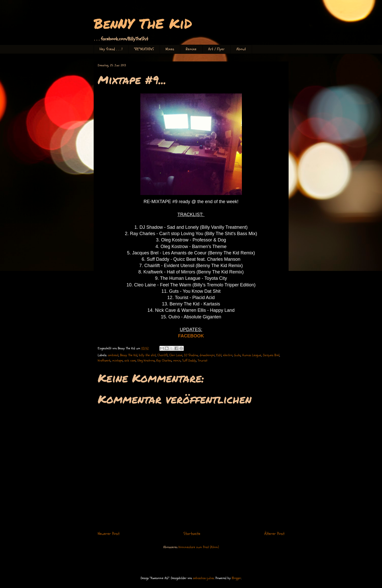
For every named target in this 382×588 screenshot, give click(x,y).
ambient (113, 355)
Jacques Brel (271, 355)
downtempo (207, 355)
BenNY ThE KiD (143, 23)
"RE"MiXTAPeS (144, 49)
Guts (237, 355)
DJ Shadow (191, 355)
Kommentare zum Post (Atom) (199, 547)
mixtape (118, 361)
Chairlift (163, 355)
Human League (252, 355)
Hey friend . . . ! (111, 49)
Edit (219, 355)
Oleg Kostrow (146, 361)
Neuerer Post (109, 534)
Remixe (191, 49)
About (241, 49)
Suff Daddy (189, 361)
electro (228, 355)
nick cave (130, 361)
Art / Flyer (216, 49)
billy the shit (147, 355)
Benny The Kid (129, 355)
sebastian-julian (203, 578)
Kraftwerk (104, 361)
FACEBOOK (191, 336)
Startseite (192, 534)
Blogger (236, 578)
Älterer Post (274, 534)
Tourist (203, 361)
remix (177, 361)
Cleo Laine (176, 355)
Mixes (170, 49)
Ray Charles (164, 361)
